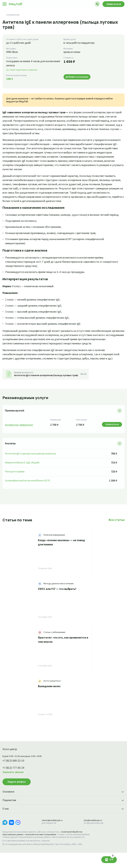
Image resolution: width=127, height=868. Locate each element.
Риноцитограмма (15, 484)
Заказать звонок (14, 785)
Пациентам (63, 813)
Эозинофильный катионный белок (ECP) (28, 493)
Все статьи (117, 532)
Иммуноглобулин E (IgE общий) (23, 475)
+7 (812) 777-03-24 (14, 780)
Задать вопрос (17, 794)
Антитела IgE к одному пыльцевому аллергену (32, 466)
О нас (63, 822)
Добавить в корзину (78, 77)
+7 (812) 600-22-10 (14, 773)
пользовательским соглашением (43, 847)
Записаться (113, 4)
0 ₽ (112, 859)
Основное (63, 804)
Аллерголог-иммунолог (20, 437)
